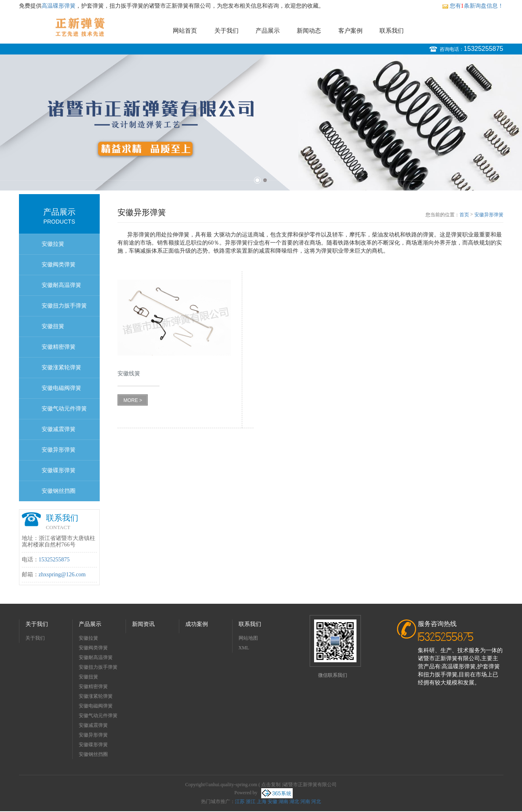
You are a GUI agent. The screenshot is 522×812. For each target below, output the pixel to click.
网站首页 (185, 31)
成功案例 (197, 624)
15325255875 (484, 49)
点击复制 (271, 785)
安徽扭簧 (53, 326)
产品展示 (268, 31)
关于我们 (226, 31)
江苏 (240, 802)
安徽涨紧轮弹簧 (61, 367)
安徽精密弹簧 (59, 347)
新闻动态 (309, 31)
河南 (305, 802)
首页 (464, 215)
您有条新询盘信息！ (473, 6)
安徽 (273, 802)
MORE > (133, 400)
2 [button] (265, 180)
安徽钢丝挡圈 (59, 491)
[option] (261, 122)
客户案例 (350, 31)
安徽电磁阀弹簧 (61, 388)
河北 (316, 802)
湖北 (294, 802)
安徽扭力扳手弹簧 (64, 306)
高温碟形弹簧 (59, 6)
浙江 (251, 802)
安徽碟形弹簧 (59, 470)
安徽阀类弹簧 (59, 265)
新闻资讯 (143, 624)
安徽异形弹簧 (59, 450)
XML (244, 648)
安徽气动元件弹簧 (64, 409)
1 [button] (257, 180)
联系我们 (392, 31)
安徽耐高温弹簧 (61, 285)
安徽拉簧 (53, 244)
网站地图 (248, 638)
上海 (262, 802)
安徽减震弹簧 (59, 429)
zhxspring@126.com (62, 574)
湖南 (283, 802)
